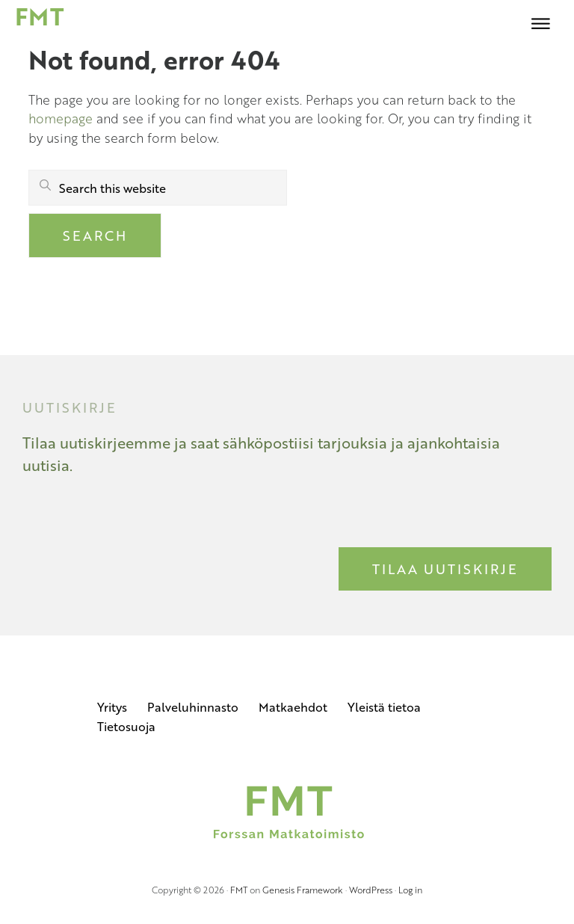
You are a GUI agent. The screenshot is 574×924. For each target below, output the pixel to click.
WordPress (371, 890)
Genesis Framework (303, 890)
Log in (410, 890)
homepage (61, 118)
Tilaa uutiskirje (445, 569)
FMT (239, 890)
